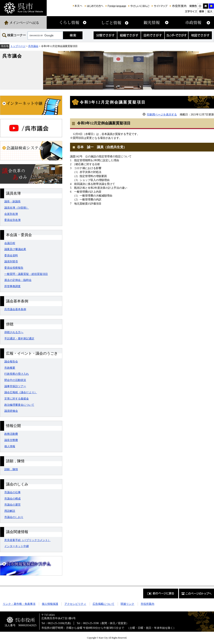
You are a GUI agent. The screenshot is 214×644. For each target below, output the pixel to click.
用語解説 (10, 511)
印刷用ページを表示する (162, 114)
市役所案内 (147, 604)
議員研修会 (11, 411)
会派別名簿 (11, 214)
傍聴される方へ (14, 332)
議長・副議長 (12, 201)
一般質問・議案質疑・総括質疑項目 (26, 274)
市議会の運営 (12, 505)
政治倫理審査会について (19, 405)
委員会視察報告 (14, 268)
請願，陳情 (11, 469)
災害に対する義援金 (17, 399)
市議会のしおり (14, 517)
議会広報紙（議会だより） (21, 392)
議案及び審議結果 (15, 249)
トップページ (18, 46)
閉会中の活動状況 (15, 380)
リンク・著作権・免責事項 (19, 604)
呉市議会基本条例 (15, 309)
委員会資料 (11, 255)
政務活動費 (11, 434)
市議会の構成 (12, 499)
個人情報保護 (50, 604)
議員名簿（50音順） (17, 208)
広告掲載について (103, 604)
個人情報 (10, 446)
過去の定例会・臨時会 (18, 280)
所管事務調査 (12, 286)
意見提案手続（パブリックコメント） (27, 540)
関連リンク (127, 604)
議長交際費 (11, 440)
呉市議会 (33, 46)
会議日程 (10, 243)
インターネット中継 (17, 546)
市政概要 (10, 368)
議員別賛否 (11, 261)
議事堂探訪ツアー (15, 386)
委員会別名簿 (12, 220)
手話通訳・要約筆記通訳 (19, 338)
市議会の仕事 (12, 492)
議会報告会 (11, 361)
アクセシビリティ (75, 604)
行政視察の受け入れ (17, 374)
